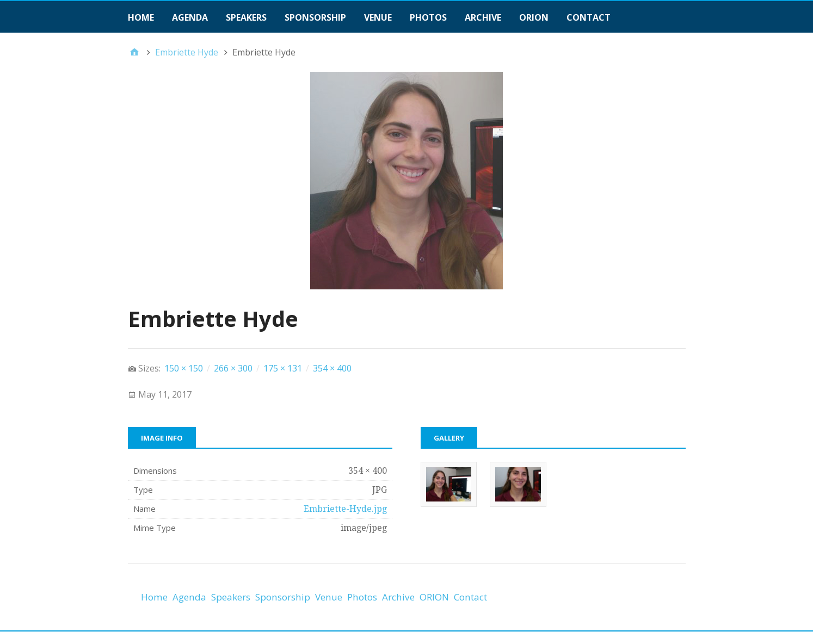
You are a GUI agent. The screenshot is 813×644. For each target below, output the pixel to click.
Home (141, 17)
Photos (428, 17)
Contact (589, 17)
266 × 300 (233, 368)
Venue (378, 17)
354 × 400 (332, 368)
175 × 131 (283, 368)
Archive (483, 17)
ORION (534, 17)
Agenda (190, 17)
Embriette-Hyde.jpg (345, 509)
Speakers (246, 17)
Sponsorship (315, 17)
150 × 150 (184, 368)
